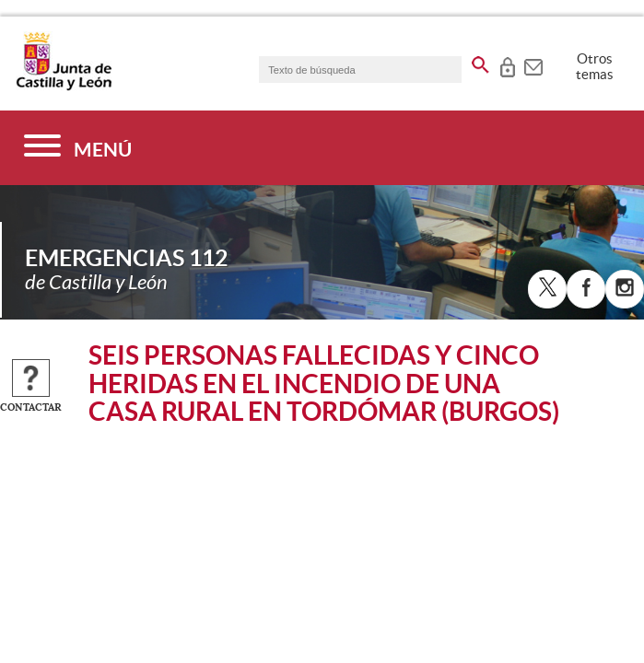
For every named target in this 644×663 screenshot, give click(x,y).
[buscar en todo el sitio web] (480, 62)
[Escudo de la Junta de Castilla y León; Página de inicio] (64, 87)
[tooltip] (507, 64)
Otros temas (595, 66)
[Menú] (78, 148)
